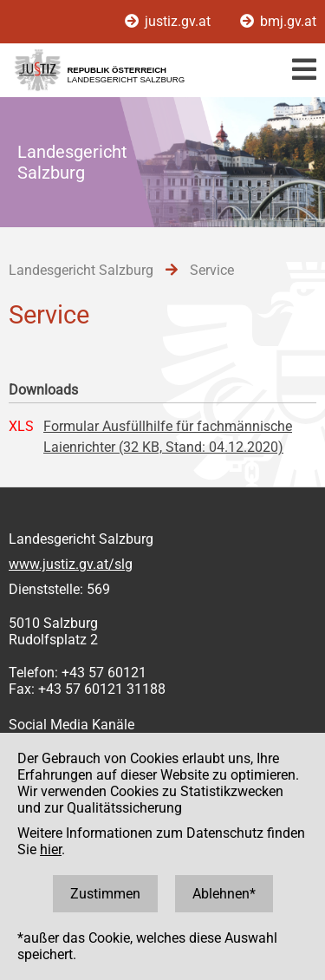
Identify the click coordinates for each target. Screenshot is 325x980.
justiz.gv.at (169, 21)
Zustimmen (105, 894)
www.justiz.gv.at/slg (71, 564)
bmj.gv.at (278, 21)
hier (51, 849)
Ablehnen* (224, 894)
